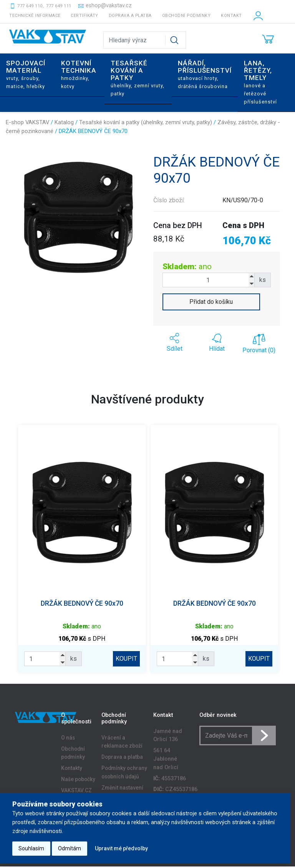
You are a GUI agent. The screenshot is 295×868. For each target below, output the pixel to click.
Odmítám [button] (70, 848)
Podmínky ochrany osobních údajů (124, 774)
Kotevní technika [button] (79, 74)
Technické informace (35, 16)
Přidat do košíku (211, 302)
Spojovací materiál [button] (26, 74)
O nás (68, 739)
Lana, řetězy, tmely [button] (260, 82)
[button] (174, 343)
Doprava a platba (130, 16)
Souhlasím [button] (31, 848)
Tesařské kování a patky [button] (138, 78)
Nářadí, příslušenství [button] (205, 74)
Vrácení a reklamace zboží (122, 743)
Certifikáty (85, 16)
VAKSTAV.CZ (76, 792)
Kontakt (231, 16)
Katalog (64, 122)
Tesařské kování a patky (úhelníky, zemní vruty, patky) (146, 122)
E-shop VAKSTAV (27, 122)
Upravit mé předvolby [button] (121, 848)
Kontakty (72, 770)
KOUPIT (125, 659)
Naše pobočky (78, 781)
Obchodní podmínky (186, 16)
